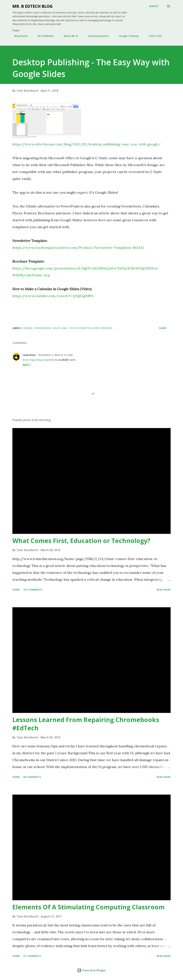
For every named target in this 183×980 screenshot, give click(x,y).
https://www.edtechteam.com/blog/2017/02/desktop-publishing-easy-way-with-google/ (86, 144)
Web (96, 328)
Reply (27, 365)
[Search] (154, 6)
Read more (164, 590)
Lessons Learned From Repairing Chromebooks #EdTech (86, 724)
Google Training (127, 36)
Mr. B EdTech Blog (33, 6)
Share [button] (163, 328)
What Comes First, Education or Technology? (81, 541)
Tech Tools (153, 36)
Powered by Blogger (91, 970)
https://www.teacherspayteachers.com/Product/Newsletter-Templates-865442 (78, 248)
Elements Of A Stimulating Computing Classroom (88, 907)
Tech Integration (81, 328)
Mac (65, 328)
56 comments (32, 777)
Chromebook (42, 328)
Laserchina (29, 355)
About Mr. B (69, 36)
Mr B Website (44, 36)
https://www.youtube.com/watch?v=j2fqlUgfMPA (53, 296)
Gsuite (57, 328)
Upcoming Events (96, 36)
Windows (106, 328)
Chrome (27, 328)
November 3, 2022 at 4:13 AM (56, 355)
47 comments (32, 956)
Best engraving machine (39, 360)
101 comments (33, 590)
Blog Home (19, 36)
